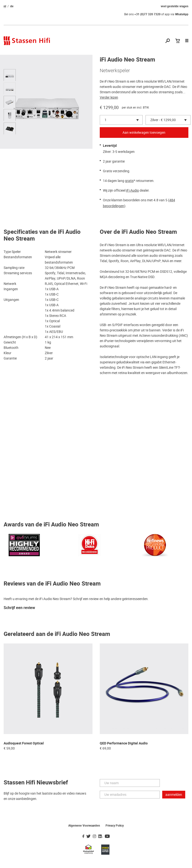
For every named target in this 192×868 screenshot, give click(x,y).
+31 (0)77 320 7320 (147, 14)
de (12, 6)
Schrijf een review (19, 608)
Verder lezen (109, 97)
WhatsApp (182, 14)
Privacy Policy (115, 826)
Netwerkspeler (115, 70)
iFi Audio (133, 190)
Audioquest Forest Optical (24, 743)
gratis (129, 181)
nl (5, 6)
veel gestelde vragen (175, 6)
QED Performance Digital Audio (124, 743)
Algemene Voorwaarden (84, 826)
